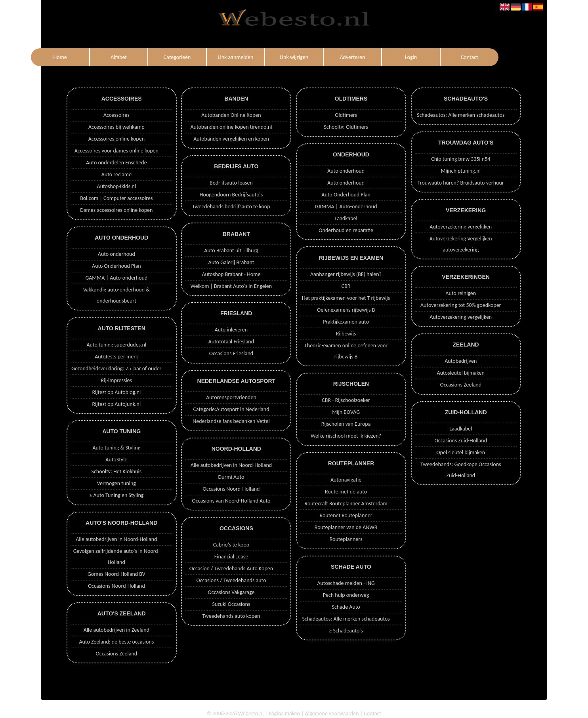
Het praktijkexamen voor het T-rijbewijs (346, 298)
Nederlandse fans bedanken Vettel (231, 421)
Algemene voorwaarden (332, 713)
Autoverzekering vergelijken (461, 227)
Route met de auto (346, 492)
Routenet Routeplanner (346, 515)
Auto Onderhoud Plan (116, 266)
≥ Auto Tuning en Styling (116, 495)
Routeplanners (346, 539)
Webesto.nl (251, 713)
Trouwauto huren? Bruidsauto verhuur (461, 183)
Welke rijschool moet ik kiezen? (346, 436)
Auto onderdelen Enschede (116, 163)
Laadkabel (346, 218)
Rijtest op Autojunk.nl (116, 404)
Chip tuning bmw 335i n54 (461, 159)
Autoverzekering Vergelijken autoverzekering (461, 244)
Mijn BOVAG (346, 412)
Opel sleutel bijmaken (461, 452)
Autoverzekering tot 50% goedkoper (461, 305)
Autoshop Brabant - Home (231, 274)
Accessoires (116, 115)
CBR (346, 286)
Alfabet (119, 57)
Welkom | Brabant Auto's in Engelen (231, 286)
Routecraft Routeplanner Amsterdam (346, 504)
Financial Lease (231, 557)
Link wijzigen (294, 57)
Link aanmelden (236, 57)
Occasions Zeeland (116, 654)
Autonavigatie (346, 480)
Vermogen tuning (116, 483)
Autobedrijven (461, 361)
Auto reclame (116, 174)
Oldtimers (346, 115)
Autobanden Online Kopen (231, 115)
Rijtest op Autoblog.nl (116, 392)
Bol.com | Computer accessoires (116, 198)
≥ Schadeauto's (346, 631)
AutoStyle (116, 460)
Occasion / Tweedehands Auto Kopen (231, 568)
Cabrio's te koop (231, 545)
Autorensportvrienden (231, 397)
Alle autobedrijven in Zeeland (116, 630)
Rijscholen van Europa (346, 424)
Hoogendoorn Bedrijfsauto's (231, 195)
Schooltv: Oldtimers (346, 127)
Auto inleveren (231, 330)
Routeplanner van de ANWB (346, 527)
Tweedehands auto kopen (231, 616)
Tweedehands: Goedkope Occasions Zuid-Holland (461, 470)
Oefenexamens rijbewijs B (346, 310)
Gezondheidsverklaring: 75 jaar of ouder (116, 369)
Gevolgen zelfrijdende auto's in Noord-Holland (116, 557)
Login (411, 57)
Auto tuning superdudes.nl (116, 345)
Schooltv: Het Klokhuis (116, 471)
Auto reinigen (461, 293)
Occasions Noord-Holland (116, 586)
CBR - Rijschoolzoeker (346, 400)
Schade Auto (346, 607)
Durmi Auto (231, 477)
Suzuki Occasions (231, 604)
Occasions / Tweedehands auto (231, 580)
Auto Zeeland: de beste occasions (116, 642)
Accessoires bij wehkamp (116, 127)
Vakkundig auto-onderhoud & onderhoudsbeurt (116, 295)
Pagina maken (284, 713)
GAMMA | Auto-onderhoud (116, 278)
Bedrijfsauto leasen (231, 183)
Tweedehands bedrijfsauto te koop (231, 207)
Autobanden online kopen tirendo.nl (231, 127)
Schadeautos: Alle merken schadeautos (346, 619)
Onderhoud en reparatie (346, 230)
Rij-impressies (116, 380)
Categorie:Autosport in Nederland (231, 409)
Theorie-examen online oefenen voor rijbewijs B (346, 351)
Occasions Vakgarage (231, 592)
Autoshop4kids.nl (117, 186)
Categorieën (177, 57)
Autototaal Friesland (231, 342)
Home (60, 57)
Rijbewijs (346, 334)
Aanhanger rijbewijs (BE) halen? (346, 274)
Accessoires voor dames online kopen (116, 151)
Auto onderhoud (116, 254)
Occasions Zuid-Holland (461, 441)
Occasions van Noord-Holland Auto (231, 501)
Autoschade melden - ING (346, 583)
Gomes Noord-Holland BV (116, 574)
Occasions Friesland (231, 353)
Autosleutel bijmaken (461, 373)
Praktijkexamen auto (346, 322)
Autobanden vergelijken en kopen (231, 139)
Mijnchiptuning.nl (461, 171)
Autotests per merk (116, 357)
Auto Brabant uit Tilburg (231, 250)
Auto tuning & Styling (116, 448)
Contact (470, 57)
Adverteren (352, 57)
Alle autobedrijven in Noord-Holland (116, 539)
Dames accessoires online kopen (116, 210)
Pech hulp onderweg (346, 595)
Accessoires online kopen (116, 139)
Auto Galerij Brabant (231, 262)
